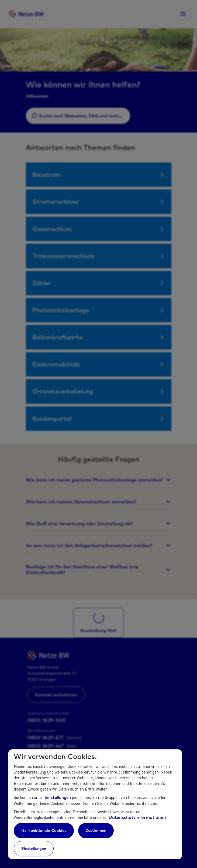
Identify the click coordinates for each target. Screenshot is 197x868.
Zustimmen (96, 830)
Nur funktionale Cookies (44, 830)
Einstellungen (58, 797)
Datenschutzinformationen (137, 817)
